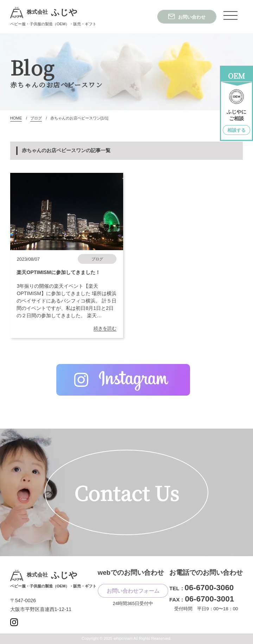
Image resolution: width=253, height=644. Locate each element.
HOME (16, 118)
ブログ (36, 118)
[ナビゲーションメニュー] (230, 15)
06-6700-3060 (209, 588)
